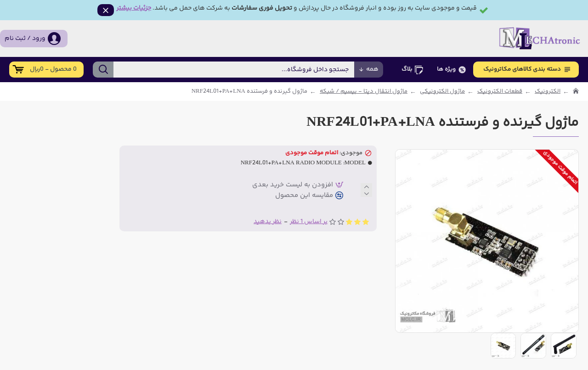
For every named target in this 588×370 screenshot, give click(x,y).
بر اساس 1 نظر (309, 221)
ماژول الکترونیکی (442, 92)
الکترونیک (548, 92)
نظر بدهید (268, 221)
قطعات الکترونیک (500, 92)
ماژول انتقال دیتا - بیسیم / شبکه (364, 92)
